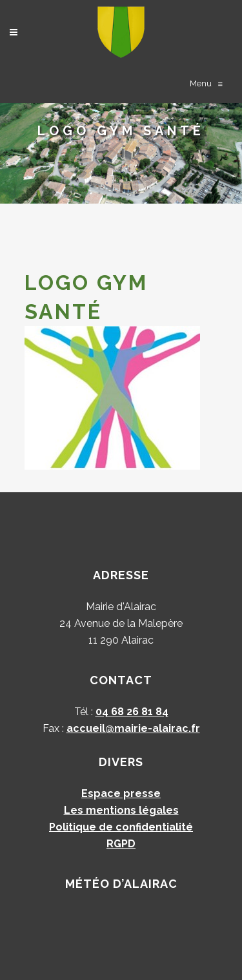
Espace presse (121, 793)
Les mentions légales (121, 810)
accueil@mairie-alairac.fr (133, 728)
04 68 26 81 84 (132, 712)
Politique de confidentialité (121, 827)
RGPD (121, 844)
